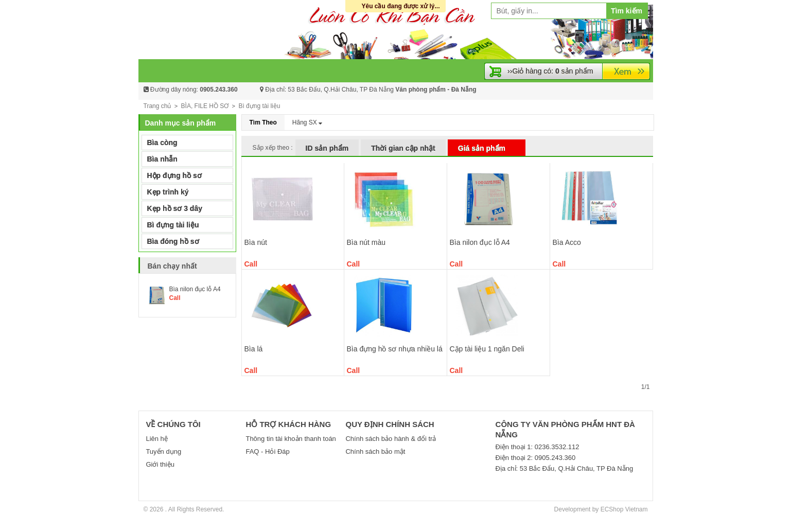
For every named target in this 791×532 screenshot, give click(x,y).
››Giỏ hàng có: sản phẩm (550, 71)
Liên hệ (156, 439)
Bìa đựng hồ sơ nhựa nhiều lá (395, 349)
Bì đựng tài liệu (259, 106)
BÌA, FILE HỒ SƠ (205, 106)
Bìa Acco (567, 242)
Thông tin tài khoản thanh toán (291, 439)
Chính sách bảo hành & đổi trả (391, 439)
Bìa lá (254, 349)
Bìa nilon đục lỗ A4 (480, 242)
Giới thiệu (160, 464)
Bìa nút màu (366, 242)
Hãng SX (307, 122)
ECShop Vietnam (624, 509)
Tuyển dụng (163, 451)
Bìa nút (256, 242)
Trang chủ (157, 106)
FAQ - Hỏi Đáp (267, 451)
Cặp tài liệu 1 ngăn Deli (487, 349)
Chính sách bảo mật (375, 451)
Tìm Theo (263, 122)
